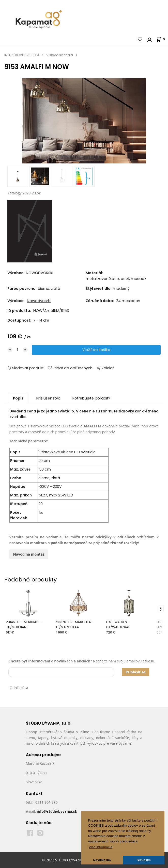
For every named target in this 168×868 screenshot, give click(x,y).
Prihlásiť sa (135, 672)
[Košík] (162, 39)
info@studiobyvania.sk (57, 811)
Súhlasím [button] (144, 860)
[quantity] (18, 350)
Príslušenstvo (48, 398)
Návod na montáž (29, 554)
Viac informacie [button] (101, 847)
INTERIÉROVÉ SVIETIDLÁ (22, 55)
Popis (18, 398)
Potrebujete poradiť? (91, 398)
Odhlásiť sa (19, 688)
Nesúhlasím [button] (102, 860)
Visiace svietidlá (60, 55)
